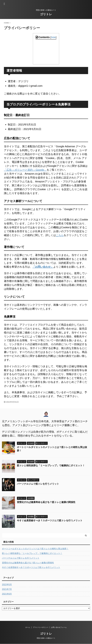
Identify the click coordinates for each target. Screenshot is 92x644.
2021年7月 (7, 589)
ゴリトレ (46, 14)
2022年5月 (7, 585)
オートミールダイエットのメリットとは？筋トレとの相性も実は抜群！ (35, 549)
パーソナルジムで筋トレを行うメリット (38, 484)
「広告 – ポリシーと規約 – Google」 (25, 170)
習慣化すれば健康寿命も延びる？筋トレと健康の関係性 (46, 502)
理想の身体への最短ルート (46, 638)
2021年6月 (7, 594)
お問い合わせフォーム (59, 627)
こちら (60, 235)
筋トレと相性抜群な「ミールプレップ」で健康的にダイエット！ (51, 466)
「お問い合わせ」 (43, 267)
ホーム (28, 627)
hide (53, 37)
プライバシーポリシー (41, 627)
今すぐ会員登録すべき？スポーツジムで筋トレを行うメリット (50, 521)
